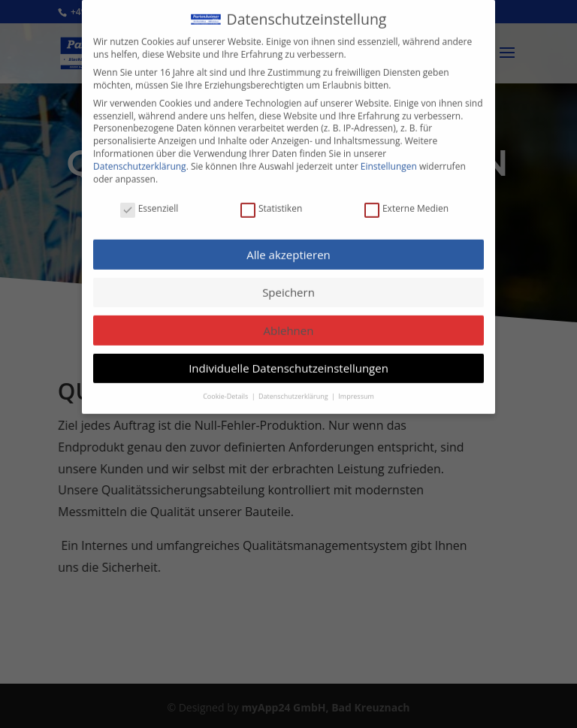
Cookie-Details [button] (226, 387)
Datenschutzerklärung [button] (294, 387)
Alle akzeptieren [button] (288, 246)
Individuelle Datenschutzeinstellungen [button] (288, 360)
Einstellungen (389, 158)
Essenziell (150, 201)
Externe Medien (406, 201)
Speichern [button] (288, 284)
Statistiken (271, 201)
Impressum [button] (356, 387)
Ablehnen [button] (289, 322)
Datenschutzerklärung (140, 158)
